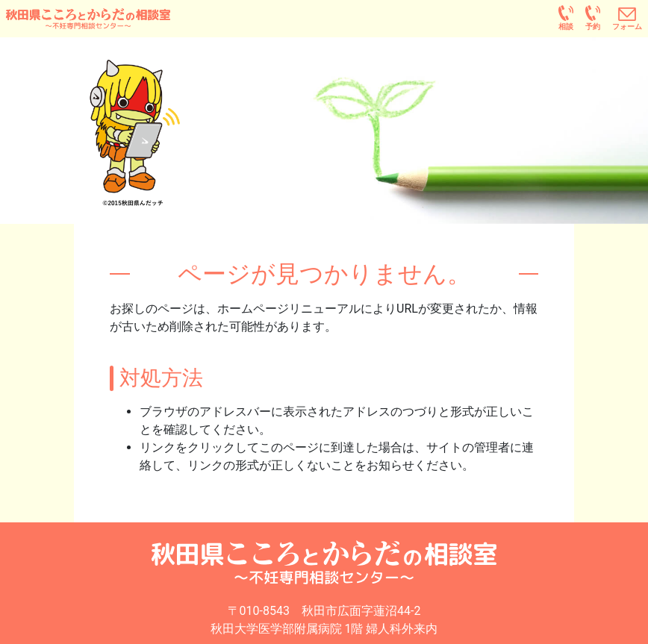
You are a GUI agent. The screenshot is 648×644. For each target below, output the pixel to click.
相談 (566, 26)
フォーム (627, 26)
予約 (593, 26)
